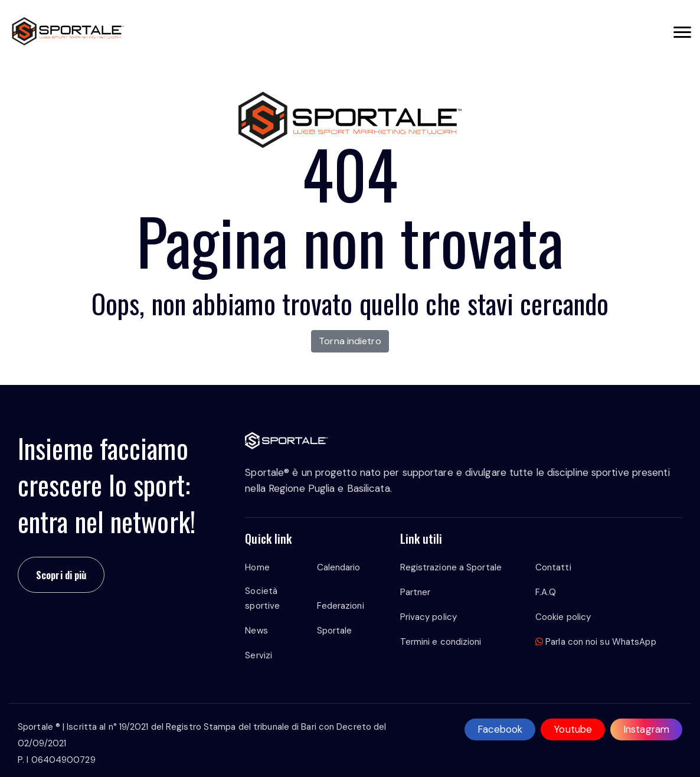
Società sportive (262, 598)
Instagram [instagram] (646, 729)
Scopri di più (61, 575)
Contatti (553, 567)
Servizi (259, 655)
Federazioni (341, 606)
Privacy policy (428, 617)
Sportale (335, 631)
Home (257, 567)
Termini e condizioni (441, 642)
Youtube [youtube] (573, 729)
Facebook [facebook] (500, 729)
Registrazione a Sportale (451, 567)
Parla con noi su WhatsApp (596, 642)
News (256, 631)
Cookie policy (563, 617)
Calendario (339, 567)
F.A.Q (546, 592)
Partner (416, 592)
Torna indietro (350, 341)
